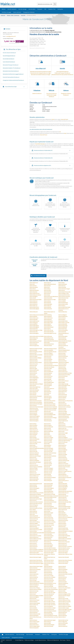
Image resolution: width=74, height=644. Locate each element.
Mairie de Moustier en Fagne (36, 499)
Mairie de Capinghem (49, 350)
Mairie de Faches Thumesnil (36, 396)
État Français (63, 640)
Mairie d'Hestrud (62, 436)
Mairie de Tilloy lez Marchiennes (51, 589)
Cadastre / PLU (52, 9)
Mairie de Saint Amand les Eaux (36, 551)
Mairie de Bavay (62, 306)
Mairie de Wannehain (34, 611)
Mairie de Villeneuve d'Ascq (64, 600)
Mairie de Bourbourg (48, 330)
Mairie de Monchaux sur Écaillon (37, 493)
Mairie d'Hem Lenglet (63, 433)
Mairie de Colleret (48, 361)
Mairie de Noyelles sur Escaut (36, 508)
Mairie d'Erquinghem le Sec (64, 385)
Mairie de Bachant (33, 301)
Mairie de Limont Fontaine (64, 467)
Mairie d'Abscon (47, 283)
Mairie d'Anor (47, 287)
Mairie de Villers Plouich (64, 603)
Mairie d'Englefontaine (49, 382)
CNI (45, 9)
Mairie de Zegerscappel (35, 626)
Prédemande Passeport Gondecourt (62, 73)
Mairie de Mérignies (63, 488)
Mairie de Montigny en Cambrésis (37, 496)
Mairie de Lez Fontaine (63, 464)
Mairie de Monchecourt (63, 493)
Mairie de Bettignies (48, 321)
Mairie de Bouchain (63, 329)
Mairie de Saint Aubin (34, 553)
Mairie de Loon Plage (63, 470)
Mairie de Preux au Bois (35, 525)
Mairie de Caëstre (62, 344)
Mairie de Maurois (48, 487)
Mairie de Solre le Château (50, 577)
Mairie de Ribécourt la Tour (35, 539)
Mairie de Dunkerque (63, 376)
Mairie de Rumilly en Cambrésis (65, 546)
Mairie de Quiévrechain (63, 530)
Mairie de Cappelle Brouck (64, 350)
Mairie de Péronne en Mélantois (65, 517)
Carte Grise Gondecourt (51, 93)
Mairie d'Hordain (33, 441)
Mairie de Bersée (62, 318)
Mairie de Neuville (33, 451)
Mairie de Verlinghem (34, 597)
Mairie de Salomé (62, 566)
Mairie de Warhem (34, 612)
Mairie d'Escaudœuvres (49, 388)
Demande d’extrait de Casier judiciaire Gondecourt (62, 75)
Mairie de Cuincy (62, 367)
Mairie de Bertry (62, 319)
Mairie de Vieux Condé (63, 599)
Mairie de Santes (62, 568)
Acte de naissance (12, 9)
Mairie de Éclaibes (33, 379)
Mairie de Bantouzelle (63, 304)
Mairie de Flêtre (62, 402)
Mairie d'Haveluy (48, 430)
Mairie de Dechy (47, 370)
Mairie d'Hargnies (48, 425)
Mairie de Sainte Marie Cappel (36, 566)
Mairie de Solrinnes (63, 577)
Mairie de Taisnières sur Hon (50, 583)
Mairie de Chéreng (62, 358)
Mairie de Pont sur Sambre (50, 522)
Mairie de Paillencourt (63, 516)
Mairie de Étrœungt (63, 395)
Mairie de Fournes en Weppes (50, 408)
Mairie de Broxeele (62, 339)
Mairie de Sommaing (48, 579)
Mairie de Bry (47, 342)
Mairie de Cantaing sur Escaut (50, 349)
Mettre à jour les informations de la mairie (37, 48)
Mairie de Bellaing (48, 315)
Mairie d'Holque (33, 438)
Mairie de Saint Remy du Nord (36, 562)
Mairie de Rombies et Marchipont (51, 540)
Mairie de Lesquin (62, 462)
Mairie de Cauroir (48, 356)
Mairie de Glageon (33, 415)
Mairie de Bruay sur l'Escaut (36, 341)
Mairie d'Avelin (33, 298)
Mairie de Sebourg (62, 571)
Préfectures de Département (53, 640)
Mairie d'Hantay (62, 424)
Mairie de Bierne (47, 324)
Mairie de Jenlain (48, 445)
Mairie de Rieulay (48, 539)
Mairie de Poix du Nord (49, 520)
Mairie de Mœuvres (63, 499)
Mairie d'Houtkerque (63, 442)
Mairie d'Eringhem (48, 385)
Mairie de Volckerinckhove (64, 605)
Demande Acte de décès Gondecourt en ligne (41, 75)
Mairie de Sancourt (48, 568)
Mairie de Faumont (63, 396)
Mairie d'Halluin (33, 424)
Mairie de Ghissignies (48, 413)
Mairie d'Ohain (47, 511)
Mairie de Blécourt (48, 326)
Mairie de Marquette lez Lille (36, 484)
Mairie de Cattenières (49, 355)
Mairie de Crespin (33, 365)
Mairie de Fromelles (63, 412)
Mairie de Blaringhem (34, 326)
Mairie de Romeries (63, 540)
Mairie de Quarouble (48, 528)
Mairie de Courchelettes (64, 362)
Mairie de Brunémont (34, 342)
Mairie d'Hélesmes (34, 433)
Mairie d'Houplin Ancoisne (35, 442)
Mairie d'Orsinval (48, 514)
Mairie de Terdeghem (49, 585)
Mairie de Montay (62, 494)
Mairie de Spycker (62, 579)
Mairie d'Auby (47, 295)
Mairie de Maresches (34, 479)
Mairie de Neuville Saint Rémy (65, 502)
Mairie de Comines (62, 361)
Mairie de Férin (47, 399)
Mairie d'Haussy (47, 428)
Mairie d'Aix (32, 284)
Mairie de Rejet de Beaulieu (64, 536)
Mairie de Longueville (49, 450)
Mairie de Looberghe (48, 470)
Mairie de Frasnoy (62, 408)
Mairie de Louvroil (48, 473)
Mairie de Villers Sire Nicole (50, 605)
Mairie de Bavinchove (34, 307)
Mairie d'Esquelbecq (63, 390)
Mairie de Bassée (62, 447)
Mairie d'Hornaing (48, 441)
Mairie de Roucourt (63, 543)
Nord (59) (23, 15)
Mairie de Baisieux (33, 303)
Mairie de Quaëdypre (34, 528)
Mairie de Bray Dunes (49, 338)
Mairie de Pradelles (34, 523)
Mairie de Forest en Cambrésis (50, 407)
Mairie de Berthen (48, 319)
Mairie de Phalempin (63, 519)
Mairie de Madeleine (63, 450)
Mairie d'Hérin (47, 434)
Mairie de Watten (62, 614)
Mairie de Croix (33, 367)
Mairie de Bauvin (48, 306)
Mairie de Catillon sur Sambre (36, 355)
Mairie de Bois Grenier (49, 327)
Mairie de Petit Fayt (34, 519)
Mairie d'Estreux (47, 393)
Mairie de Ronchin (33, 542)
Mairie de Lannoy (48, 454)
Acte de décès (32, 9)
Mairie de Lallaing (62, 451)
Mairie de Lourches (48, 471)
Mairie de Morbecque (34, 497)
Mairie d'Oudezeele (34, 516)
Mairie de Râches (48, 531)
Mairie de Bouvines (34, 338)
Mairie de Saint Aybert (49, 553)
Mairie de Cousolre (34, 364)
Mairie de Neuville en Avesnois (36, 502)
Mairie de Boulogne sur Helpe (36, 330)
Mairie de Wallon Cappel (64, 608)
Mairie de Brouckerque (49, 339)
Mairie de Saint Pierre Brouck (36, 560)
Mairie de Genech (33, 413)
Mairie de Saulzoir (48, 571)
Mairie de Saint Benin (63, 553)
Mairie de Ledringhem (34, 461)
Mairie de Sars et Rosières (35, 569)
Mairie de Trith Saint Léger (50, 592)
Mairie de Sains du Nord (64, 550)
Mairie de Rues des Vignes (35, 462)
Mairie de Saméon (33, 568)
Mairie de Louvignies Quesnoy (65, 471)
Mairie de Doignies (48, 373)
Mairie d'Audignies (34, 296)
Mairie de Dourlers (34, 376)
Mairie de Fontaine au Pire (64, 405)
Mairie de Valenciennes (49, 594)
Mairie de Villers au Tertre (49, 602)
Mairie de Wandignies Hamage (65, 609)
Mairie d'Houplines (48, 442)
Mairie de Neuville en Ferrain (50, 502)
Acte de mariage (22, 9)
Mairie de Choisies (33, 359)
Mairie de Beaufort (48, 309)
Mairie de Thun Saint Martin (64, 588)
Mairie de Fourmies (34, 408)
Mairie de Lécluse (48, 459)
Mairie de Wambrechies (49, 609)
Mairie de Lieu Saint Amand (64, 465)
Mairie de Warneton (63, 612)
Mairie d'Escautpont (63, 388)
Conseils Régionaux (19, 640)
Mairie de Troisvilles (63, 592)
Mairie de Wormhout (34, 625)
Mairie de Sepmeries (34, 574)
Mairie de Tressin (33, 592)
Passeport (40, 9)
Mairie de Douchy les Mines (64, 375)
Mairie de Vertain (48, 597)
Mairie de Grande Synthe (64, 418)
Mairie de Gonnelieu (48, 416)
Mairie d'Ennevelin (48, 384)
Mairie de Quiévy (33, 531)
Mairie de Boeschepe (63, 326)
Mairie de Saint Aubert (63, 551)
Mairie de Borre (47, 329)
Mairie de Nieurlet (48, 505)
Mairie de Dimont (33, 373)
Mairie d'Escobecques (34, 390)
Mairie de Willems (33, 623)
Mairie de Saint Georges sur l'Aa (36, 554)
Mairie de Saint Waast (63, 563)
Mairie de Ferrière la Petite (50, 401)
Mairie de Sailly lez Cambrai (50, 548)
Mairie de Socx (62, 576)
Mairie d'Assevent (33, 292)
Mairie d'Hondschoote (34, 439)
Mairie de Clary (62, 359)
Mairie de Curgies (33, 369)
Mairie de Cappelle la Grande (50, 352)
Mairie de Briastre (62, 338)
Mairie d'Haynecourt (34, 431)
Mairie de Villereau (34, 602)
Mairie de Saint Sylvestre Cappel (36, 563)
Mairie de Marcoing (34, 477)
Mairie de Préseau (62, 523)
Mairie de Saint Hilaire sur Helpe (65, 554)
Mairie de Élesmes (33, 381)
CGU (2, 642)
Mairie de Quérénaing (63, 528)
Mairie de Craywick (62, 364)
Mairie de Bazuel (48, 307)
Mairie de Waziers (33, 620)
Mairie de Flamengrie (48, 448)
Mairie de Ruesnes (34, 546)
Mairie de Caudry (62, 355)
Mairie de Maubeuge (63, 485)
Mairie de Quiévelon (48, 530)
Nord (53, 119)
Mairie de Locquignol (48, 468)
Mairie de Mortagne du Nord (50, 497)
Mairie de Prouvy (33, 527)
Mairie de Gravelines (34, 419)
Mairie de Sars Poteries (49, 569)
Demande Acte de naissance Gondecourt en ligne (41, 72)
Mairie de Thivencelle (48, 586)
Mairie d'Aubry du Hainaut (35, 295)
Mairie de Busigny (33, 344)
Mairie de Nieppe (62, 503)
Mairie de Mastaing (48, 485)
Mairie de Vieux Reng (48, 600)
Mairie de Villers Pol (34, 605)
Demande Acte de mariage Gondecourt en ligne (41, 73)
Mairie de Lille (47, 467)
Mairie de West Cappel (34, 622)
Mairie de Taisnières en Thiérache (37, 583)
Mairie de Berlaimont (63, 316)
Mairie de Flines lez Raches (50, 404)
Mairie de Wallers (33, 608)
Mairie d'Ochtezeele (63, 510)
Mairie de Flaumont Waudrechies (66, 401)
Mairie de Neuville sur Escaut (36, 503)
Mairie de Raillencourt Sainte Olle (37, 533)
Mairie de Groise (33, 450)
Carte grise (60, 9)
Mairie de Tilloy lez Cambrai (35, 589)
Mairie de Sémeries (48, 573)
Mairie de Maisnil (48, 458)
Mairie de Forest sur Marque (65, 407)
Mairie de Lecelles (33, 459)
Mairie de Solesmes (34, 577)
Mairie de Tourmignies (49, 591)
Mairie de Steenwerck (49, 582)
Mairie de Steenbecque (49, 580)
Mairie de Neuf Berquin (49, 500)
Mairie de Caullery (33, 356)
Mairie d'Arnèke (47, 290)
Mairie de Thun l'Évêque (35, 588)
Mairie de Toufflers (62, 589)
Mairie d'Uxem (33, 594)
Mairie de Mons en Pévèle (50, 494)
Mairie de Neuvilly (48, 503)
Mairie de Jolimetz (33, 447)
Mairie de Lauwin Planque (35, 456)
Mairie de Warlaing (48, 612)
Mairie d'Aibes (61, 283)
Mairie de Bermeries (48, 318)
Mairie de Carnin (33, 353)
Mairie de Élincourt (48, 381)
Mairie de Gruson (48, 419)
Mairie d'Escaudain (34, 388)
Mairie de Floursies (62, 404)
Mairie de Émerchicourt (63, 381)
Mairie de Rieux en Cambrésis (65, 539)
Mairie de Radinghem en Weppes (66, 531)
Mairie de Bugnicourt (63, 342)
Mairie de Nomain (33, 507)
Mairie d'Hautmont (34, 430)
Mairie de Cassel (62, 353)
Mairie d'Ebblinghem (34, 378)
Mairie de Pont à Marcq (35, 522)
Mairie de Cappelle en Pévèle (36, 352)
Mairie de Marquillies (48, 484)
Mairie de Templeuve (34, 585)
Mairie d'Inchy (61, 444)
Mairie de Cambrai (48, 346)
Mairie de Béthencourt (34, 321)
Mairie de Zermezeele (49, 626)
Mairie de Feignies (48, 398)
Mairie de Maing (47, 474)
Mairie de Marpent (48, 481)
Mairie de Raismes (33, 534)
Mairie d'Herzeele (48, 436)
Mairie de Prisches (62, 525)
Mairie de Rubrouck (63, 545)
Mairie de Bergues (48, 316)
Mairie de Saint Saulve (49, 562)
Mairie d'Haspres (33, 427)
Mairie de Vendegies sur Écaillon (36, 596)
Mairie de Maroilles (34, 481)
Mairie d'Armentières (34, 290)
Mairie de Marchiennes (63, 476)
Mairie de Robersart (34, 540)
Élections (68, 640)
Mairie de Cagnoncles (34, 346)
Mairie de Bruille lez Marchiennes (51, 341)
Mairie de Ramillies (48, 534)
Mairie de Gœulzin (48, 421)
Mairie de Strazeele (63, 582)
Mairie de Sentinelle (48, 451)
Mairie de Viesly (33, 599)
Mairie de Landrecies (34, 454)
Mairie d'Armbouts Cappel (64, 289)
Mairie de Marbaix (48, 476)
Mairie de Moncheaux (49, 493)
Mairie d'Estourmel (63, 392)
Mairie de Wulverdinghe (49, 625)
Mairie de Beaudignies (34, 309)
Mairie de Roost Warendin (64, 542)
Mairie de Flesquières (49, 402)
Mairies (4, 9)
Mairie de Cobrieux (34, 361)
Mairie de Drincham (48, 376)
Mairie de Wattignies (34, 616)
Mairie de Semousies (63, 573)
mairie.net (3, 15)
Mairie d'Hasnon (62, 425)
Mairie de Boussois (48, 336)
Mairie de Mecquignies (34, 488)
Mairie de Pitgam (33, 520)
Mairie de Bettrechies (63, 321)
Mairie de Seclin (33, 573)
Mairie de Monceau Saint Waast (65, 491)
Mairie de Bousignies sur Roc (50, 333)
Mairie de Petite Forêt (49, 519)
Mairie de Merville (48, 490)
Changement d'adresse (29, 12)
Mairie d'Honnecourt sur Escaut (65, 439)
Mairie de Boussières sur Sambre (37, 336)
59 (60, 132)
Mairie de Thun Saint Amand (50, 588)
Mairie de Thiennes (34, 586)
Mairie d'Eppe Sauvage (63, 384)
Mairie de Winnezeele (63, 623)
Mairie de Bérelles (33, 316)
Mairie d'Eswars (33, 395)
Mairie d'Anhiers (33, 286)
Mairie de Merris (33, 490)
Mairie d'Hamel (47, 424)
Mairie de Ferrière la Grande (36, 401)
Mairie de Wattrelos (63, 616)
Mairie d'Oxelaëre (48, 516)
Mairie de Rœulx (33, 548)
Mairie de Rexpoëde (63, 537)
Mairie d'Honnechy (48, 439)
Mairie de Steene (62, 580)
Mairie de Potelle (62, 522)
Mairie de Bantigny (48, 304)
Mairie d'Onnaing (33, 513)
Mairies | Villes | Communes (13, 15)
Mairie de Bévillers (33, 324)
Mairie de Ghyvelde (63, 413)
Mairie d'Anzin (33, 289)
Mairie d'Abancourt (34, 283)
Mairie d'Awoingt (62, 300)
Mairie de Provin (62, 527)
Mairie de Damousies (34, 370)
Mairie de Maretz (48, 479)
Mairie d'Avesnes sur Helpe (50, 300)
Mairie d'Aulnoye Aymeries (64, 296)
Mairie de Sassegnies (63, 569)
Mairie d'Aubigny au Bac (64, 293)
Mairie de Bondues (34, 329)
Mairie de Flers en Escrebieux (36, 402)
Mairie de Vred (33, 606)
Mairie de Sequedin (48, 574)
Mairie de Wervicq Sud (63, 620)
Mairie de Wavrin (62, 617)
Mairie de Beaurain (34, 312)
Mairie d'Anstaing (62, 287)
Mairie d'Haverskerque (63, 430)
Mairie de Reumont (48, 537)
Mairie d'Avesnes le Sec (63, 298)
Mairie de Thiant (62, 585)
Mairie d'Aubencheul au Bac (64, 292)
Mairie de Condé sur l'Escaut (36, 362)
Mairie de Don (33, 375)
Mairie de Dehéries (62, 370)
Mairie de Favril (33, 458)
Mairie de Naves (33, 500)
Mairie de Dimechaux (63, 372)
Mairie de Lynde (62, 473)
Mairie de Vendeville (48, 596)
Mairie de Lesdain (48, 462)
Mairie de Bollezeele (63, 327)
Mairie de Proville (48, 527)
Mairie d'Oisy (61, 511)
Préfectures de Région (29, 640)
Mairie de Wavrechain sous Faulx (51, 617)
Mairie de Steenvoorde (35, 582)
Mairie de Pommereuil (63, 520)
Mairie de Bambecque (63, 303)
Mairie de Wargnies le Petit (64, 611)
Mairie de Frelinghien (34, 410)
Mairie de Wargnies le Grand (50, 611)
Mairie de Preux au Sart (49, 525)
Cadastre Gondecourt (37, 93)
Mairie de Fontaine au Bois (50, 405)
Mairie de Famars (48, 396)
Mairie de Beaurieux (63, 312)
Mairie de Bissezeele (63, 324)
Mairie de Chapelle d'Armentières (37, 448)
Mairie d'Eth (47, 395)
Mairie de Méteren (62, 490)
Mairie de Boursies (34, 332)
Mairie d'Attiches (48, 292)
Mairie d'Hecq (61, 431)
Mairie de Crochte (62, 365)
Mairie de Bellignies (63, 315)
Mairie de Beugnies (34, 323)
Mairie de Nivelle (62, 505)
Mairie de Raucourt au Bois (35, 536)
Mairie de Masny (33, 485)
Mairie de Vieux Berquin (49, 599)
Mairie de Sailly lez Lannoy (64, 548)
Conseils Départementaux (40, 640)
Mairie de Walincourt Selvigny (65, 606)
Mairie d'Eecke (62, 379)
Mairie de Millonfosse (49, 491)
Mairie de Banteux (34, 304)
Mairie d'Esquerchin (34, 392)
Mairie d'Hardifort (33, 425)
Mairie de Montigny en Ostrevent (51, 496)
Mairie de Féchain (33, 398)
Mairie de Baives (47, 303)
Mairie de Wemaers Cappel (50, 620)
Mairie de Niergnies (34, 505)
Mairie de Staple (33, 580)
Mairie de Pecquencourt (35, 517)
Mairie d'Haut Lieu (62, 428)
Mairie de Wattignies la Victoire (51, 616)
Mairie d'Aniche (47, 286)
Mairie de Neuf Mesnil (63, 500)
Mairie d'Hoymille (33, 444)
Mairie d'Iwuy (33, 445)
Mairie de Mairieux (62, 474)
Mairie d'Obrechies (48, 510)
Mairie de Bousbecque (49, 332)
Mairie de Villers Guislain (35, 603)
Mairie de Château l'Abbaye (35, 358)
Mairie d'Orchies (62, 513)
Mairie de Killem (47, 447)
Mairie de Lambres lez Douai (50, 453)
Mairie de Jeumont (62, 445)
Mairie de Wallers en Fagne (50, 608)
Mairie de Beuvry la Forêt (64, 323)
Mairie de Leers (47, 461)
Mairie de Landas (62, 453)
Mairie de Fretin (47, 412)
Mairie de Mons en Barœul (35, 494)
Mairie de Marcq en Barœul (50, 477)
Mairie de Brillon (33, 339)
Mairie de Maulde (33, 487)
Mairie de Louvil (33, 473)
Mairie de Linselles (34, 468)
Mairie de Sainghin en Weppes (50, 550)
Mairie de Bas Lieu (33, 306)
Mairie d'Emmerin (33, 382)
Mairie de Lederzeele (63, 459)
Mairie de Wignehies (63, 622)
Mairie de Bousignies (34, 333)
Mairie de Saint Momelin (64, 557)
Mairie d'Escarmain (63, 387)
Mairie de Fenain (33, 399)
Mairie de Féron (62, 399)
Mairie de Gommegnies (35, 416)
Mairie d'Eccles (62, 378)
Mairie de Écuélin (48, 379)
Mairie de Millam (33, 491)
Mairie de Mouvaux (48, 499)
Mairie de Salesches (48, 566)
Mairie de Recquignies (49, 536)
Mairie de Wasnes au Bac (35, 614)
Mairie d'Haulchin (33, 428)
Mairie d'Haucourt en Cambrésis (65, 427)
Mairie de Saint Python (49, 560)
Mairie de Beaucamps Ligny (64, 307)
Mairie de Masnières (63, 484)
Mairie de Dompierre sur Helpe (65, 373)
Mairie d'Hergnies (33, 434)
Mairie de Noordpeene (49, 507)
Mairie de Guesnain (63, 419)
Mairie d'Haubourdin (48, 427)
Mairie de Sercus (33, 576)
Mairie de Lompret (34, 470)
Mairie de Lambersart (34, 453)
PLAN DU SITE (9, 640)
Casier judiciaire (17, 12)
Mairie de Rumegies (48, 546)
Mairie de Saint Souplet (63, 562)
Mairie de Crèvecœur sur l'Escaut (51, 365)
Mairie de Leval (33, 464)
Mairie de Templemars (63, 583)
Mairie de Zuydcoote (63, 626)
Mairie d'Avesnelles (48, 298)
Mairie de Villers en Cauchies (64, 602)
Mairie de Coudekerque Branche (51, 362)
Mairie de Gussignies (34, 421)
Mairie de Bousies (62, 332)
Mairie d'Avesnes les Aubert (36, 300)
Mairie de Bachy (47, 301)
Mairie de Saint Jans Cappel (35, 557)
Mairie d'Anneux (62, 286)
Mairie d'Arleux (47, 289)
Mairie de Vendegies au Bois (64, 594)
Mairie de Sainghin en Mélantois (36, 550)
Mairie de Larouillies (63, 454)
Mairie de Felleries (62, 398)
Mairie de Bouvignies (63, 336)
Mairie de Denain (33, 372)
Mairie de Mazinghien (63, 487)
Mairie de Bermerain (34, 318)
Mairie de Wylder (62, 625)
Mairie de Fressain (62, 410)
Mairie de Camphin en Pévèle (36, 349)
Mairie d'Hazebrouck (48, 431)
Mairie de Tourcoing (34, 591)
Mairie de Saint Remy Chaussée (65, 560)
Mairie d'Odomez (33, 511)
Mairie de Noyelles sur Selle (64, 508)
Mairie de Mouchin (62, 497)
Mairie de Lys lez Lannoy (35, 474)
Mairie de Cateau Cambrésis (50, 456)
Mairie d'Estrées (33, 393)
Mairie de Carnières (63, 352)
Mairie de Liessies (48, 465)
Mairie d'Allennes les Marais (50, 284)
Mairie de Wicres (48, 622)
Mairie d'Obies (33, 510)
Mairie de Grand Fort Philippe (50, 418)
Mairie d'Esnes (47, 390)
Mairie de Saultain (33, 571)
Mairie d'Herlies (62, 434)
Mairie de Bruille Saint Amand (65, 341)
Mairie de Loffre (62, 468)
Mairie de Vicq (61, 597)
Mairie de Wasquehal (48, 614)
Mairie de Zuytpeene (34, 628)
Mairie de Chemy (48, 358)
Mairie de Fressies (33, 412)
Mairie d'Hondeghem (63, 438)
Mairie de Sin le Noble (49, 576)
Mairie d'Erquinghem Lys (35, 387)
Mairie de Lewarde (48, 464)
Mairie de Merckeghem (49, 488)
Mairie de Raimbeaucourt (49, 533)
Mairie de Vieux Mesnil (34, 600)
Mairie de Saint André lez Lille (50, 551)
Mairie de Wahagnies (48, 606)
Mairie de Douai (47, 375)
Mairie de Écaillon (48, 378)
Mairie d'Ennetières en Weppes (36, 384)
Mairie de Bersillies (34, 319)
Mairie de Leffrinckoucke (64, 461)
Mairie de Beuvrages (48, 323)
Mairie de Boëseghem (34, 327)
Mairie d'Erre (47, 387)
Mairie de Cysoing (62, 369)
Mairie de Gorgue (62, 448)
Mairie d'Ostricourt (63, 514)
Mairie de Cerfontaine (63, 356)
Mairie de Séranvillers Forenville (65, 574)
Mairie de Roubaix (48, 543)
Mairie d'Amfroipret (63, 284)
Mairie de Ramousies (63, 534)
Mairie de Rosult (33, 543)
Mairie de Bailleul (62, 301)
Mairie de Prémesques (49, 523)
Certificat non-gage (6, 12)
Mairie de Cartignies (48, 353)
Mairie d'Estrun (62, 393)
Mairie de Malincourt (34, 476)
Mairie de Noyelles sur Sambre (51, 508)
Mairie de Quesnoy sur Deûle (36, 530)
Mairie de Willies (47, 623)
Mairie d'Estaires (48, 392)
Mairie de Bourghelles (63, 330)
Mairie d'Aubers (47, 293)
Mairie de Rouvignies (48, 545)
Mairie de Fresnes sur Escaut (50, 410)
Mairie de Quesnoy (63, 458)
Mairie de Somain (33, 579)
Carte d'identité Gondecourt (62, 72)
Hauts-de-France (64, 119)
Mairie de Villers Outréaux (50, 603)
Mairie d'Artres (62, 290)
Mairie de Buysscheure (49, 344)
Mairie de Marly (62, 479)
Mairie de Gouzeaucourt (64, 416)
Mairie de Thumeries (63, 586)
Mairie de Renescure (34, 537)
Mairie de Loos (33, 471)
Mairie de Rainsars (62, 533)
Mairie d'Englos (62, 382)
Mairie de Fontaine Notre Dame (36, 407)
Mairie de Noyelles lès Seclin (64, 507)
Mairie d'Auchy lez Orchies (64, 295)
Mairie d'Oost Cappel (48, 513)
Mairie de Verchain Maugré (64, 596)
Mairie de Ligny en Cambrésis (36, 467)
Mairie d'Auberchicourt (35, 293)
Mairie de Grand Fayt (34, 418)
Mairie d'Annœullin (34, 287)
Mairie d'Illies (47, 444)
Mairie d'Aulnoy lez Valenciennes (51, 296)
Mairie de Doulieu (62, 456)
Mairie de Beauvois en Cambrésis (37, 315)
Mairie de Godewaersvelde (50, 415)
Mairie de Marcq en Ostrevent (65, 477)
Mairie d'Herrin (33, 436)
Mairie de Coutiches (48, 364)
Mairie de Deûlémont (49, 372)
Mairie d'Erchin (33, 385)
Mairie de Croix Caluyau (49, 367)
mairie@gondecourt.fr (11, 36)
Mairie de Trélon (62, 591)
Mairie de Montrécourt (63, 496)
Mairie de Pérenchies (48, 517)
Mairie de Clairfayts (48, 359)
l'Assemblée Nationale (40, 144)
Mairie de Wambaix (34, 609)
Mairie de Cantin (62, 349)
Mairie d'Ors (32, 514)
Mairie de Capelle (33, 350)
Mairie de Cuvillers (48, 369)
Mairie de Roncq (47, 542)
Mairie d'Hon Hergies (49, 438)
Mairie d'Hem (47, 433)
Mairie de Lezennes (34, 465)
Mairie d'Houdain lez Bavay (64, 441)
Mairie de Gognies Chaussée (64, 415)
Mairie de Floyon (33, 405)
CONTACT (3, 640)
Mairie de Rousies (33, 545)
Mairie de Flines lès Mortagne (36, 404)
